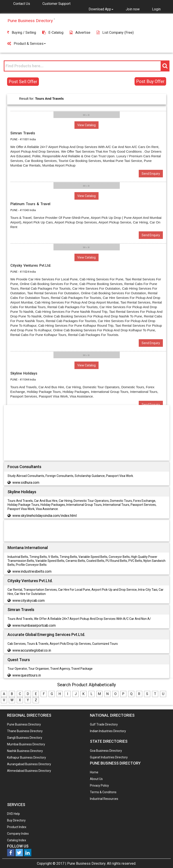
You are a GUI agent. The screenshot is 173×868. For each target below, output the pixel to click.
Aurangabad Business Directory (29, 764)
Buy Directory (16, 820)
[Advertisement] (87, 434)
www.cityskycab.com (29, 601)
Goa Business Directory (106, 751)
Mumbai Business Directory (26, 744)
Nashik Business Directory (25, 751)
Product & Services (27, 44)
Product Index (17, 827)
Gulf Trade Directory (104, 724)
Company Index (18, 834)
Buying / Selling (22, 33)
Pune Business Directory (24, 724)
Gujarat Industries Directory (109, 757)
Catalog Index (17, 840)
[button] (101, 9)
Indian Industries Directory (108, 731)
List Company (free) (115, 33)
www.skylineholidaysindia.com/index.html (45, 516)
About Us (96, 779)
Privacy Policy (99, 786)
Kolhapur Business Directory (27, 757)
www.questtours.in (27, 675)
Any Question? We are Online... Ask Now (163, 858)
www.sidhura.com (26, 483)
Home (94, 772)
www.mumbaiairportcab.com (34, 625)
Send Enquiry (151, 174)
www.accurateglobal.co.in (32, 650)
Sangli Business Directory (25, 738)
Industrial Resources (104, 799)
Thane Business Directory (25, 731)
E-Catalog (53, 33)
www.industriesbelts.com (32, 571)
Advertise (80, 33)
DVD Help (13, 814)
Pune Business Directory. (87, 863)
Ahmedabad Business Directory (29, 771)
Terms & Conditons (103, 792)
